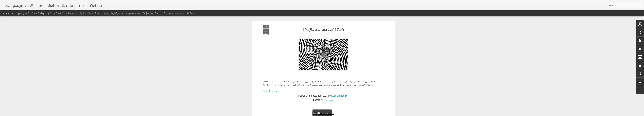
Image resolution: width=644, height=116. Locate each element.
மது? (49, 13)
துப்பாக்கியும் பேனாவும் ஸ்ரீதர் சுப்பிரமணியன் (77, 13)
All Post (190, 13)
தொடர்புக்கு (38, 13)
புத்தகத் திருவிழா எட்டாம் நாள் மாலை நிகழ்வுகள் (128, 13)
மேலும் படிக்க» (271, 91)
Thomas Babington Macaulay (170, 13)
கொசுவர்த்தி (327, 100)
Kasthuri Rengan (340, 96)
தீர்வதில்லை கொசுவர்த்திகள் (323, 29)
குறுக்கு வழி (24, 13)
